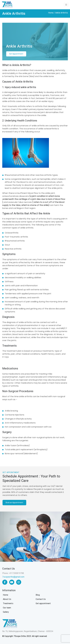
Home (51, 13)
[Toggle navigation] (66, 5)
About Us (7, 599)
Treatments (8, 603)
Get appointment (43, 603)
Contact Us (41, 599)
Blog (38, 595)
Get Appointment (16, 54)
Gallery (6, 612)
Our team (7, 608)
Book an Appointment (14, 503)
